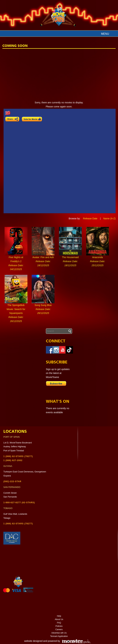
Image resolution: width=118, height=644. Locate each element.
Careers (59, 630)
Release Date (90, 218)
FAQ (59, 623)
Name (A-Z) (109, 218)
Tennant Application (59, 636)
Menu (105, 34)
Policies (59, 626)
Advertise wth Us (59, 633)
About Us (59, 619)
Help (59, 616)
